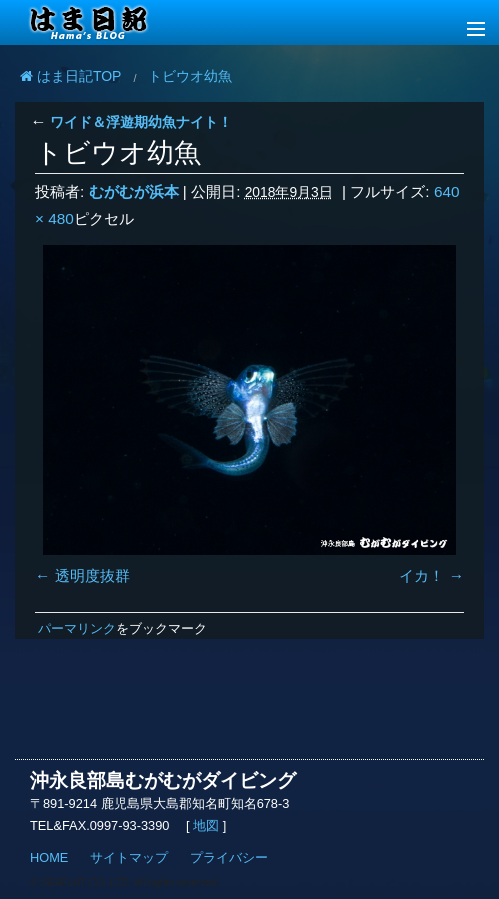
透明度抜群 (92, 575)
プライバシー (229, 857)
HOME (49, 857)
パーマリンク (77, 628)
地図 (206, 825)
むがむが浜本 (134, 191)
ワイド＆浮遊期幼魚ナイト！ (131, 122)
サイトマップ (129, 857)
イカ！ (421, 575)
